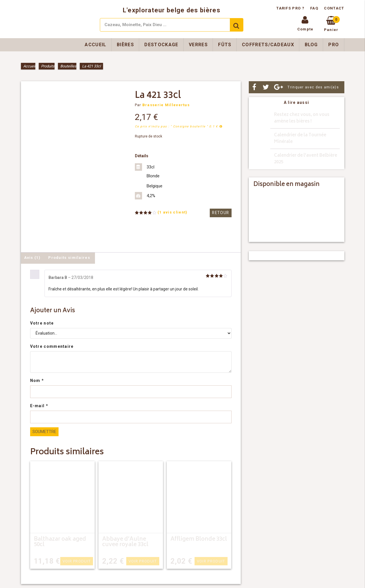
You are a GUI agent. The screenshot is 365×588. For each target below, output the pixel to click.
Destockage (161, 45)
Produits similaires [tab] (69, 258)
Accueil (95, 45)
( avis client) (173, 212)
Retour (221, 213)
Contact (334, 8)
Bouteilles (68, 66)
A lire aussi (297, 102)
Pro (334, 45)
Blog (311, 45)
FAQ (314, 8)
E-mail (39, 406)
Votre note (42, 323)
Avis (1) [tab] (32, 258)
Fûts (225, 45)
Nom (37, 381)
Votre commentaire (52, 346)
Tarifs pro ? (291, 8)
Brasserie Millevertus (166, 105)
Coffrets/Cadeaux (268, 45)
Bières (125, 45)
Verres (198, 45)
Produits (48, 66)
